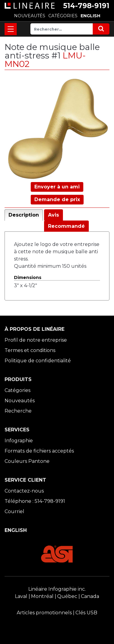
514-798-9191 (86, 6)
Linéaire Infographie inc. (57, 589)
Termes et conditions (30, 350)
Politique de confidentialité (38, 361)
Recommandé (66, 226)
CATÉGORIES (63, 16)
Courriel (14, 511)
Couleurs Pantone (27, 461)
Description (24, 215)
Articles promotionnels (44, 613)
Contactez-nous (24, 491)
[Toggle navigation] (11, 29)
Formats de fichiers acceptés (39, 451)
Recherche (18, 411)
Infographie (19, 441)
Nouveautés (20, 401)
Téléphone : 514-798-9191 (35, 501)
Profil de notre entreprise (36, 340)
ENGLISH (90, 16)
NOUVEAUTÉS (30, 16)
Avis (54, 215)
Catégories (17, 390)
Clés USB (86, 613)
